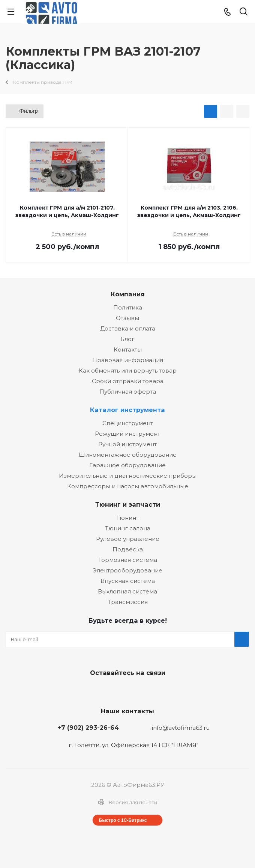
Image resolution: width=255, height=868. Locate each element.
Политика (128, 307)
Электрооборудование (127, 570)
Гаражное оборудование (127, 465)
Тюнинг (128, 518)
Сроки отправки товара (128, 381)
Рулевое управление (128, 539)
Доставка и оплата (128, 328)
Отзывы (127, 318)
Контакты (128, 349)
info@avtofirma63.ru (181, 728)
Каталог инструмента (127, 410)
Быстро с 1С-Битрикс (123, 820)
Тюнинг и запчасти (128, 504)
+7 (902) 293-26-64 (88, 728)
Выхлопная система (127, 591)
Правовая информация (128, 360)
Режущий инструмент (127, 434)
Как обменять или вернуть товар (128, 371)
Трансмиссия (128, 602)
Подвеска (128, 549)
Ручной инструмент (127, 444)
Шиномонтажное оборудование (128, 455)
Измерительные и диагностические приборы (128, 476)
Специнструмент (128, 423)
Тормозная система (128, 560)
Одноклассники (144, 690)
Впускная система (128, 581)
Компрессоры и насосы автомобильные (128, 486)
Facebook (126, 690)
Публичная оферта (128, 392)
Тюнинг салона (128, 528)
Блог (127, 339)
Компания (128, 294)
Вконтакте (107, 690)
